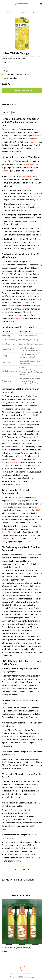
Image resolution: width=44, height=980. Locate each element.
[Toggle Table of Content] (12, 113)
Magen (17, 318)
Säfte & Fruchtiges (25, 13)
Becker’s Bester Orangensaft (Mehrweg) (16, 948)
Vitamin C (27, 176)
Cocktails (32, 535)
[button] (2, 4)
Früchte (5, 851)
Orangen (5, 171)
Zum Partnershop (22, 91)
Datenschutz (28, 974)
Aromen (15, 462)
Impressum (15, 974)
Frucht (4, 440)
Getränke (15, 13)
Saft (36, 139)
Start (8, 13)
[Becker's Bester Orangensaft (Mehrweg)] (22, 922)
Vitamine (33, 142)
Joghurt (9, 513)
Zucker (15, 711)
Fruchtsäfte (7, 532)
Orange (35, 13)
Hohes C (39, 136)
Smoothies (6, 538)
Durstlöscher (28, 164)
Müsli (37, 510)
